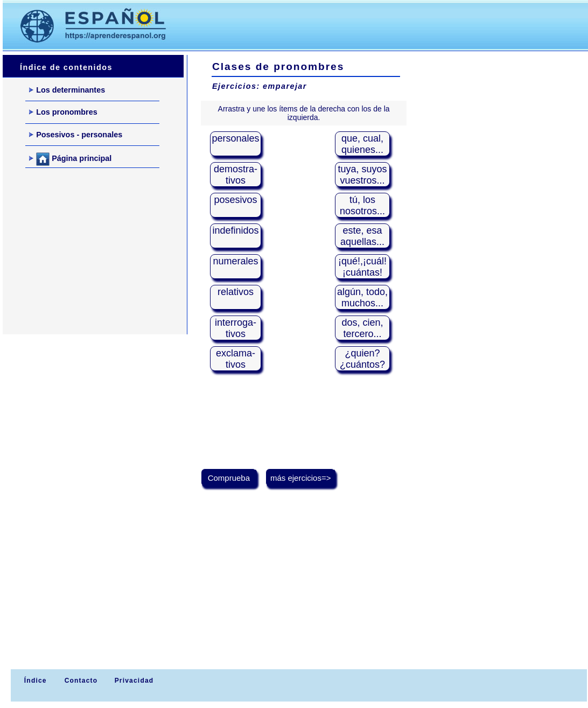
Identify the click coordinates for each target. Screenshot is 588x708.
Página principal (70, 159)
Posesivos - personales (76, 135)
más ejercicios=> (301, 478)
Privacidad (134, 681)
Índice (34, 681)
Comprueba (229, 478)
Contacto (81, 681)
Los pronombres (63, 112)
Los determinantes (67, 90)
